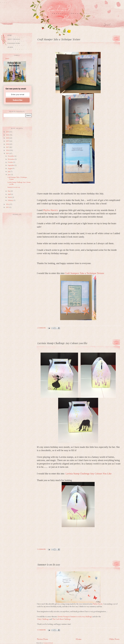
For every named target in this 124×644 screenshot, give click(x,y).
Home (79, 639)
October (10, 162)
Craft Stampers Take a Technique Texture (84, 273)
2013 (8, 207)
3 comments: (42, 328)
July (9, 171)
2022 (8, 132)
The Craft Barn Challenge (61, 619)
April (9, 194)
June (9, 174)
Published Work (14, 43)
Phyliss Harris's (51, 210)
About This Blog (14, 39)
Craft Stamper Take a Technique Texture (17, 178)
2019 (8, 141)
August (10, 168)
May (9, 191)
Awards (10, 47)
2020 (8, 138)
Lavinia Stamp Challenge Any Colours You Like (88, 474)
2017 (8, 147)
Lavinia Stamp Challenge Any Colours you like (19, 183)
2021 (8, 135)
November (11, 159)
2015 (8, 153)
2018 (8, 144)
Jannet (7, 58)
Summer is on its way (14, 187)
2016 (8, 150)
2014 (8, 204)
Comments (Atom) (48, 643)
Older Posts (114, 639)
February (11, 200)
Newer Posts (42, 639)
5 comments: (42, 549)
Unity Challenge (43, 619)
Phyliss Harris (98, 604)
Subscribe (18, 100)
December (11, 156)
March (10, 197)
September (11, 165)
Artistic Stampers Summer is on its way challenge (75, 616)
